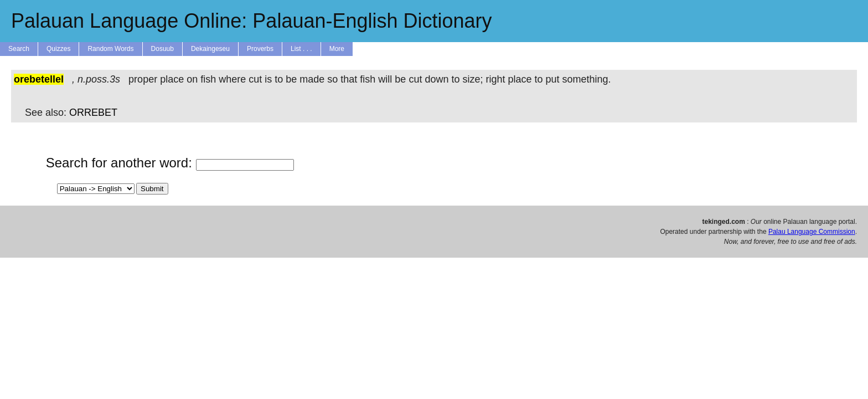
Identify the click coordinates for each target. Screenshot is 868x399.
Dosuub (162, 49)
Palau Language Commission (812, 232)
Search (19, 49)
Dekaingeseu (210, 49)
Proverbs (260, 49)
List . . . (301, 49)
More (337, 49)
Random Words (110, 49)
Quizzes (58, 49)
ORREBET (93, 112)
